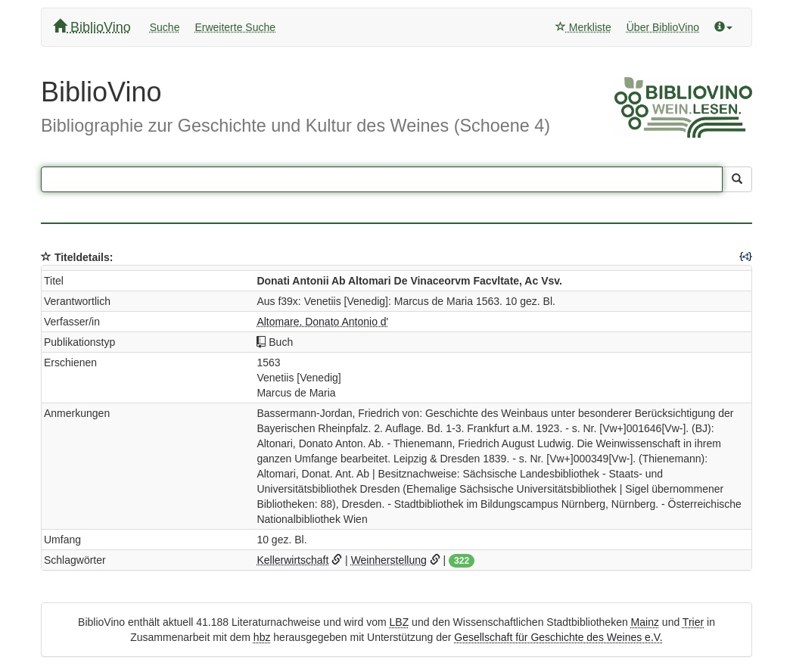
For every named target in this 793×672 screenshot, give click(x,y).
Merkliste (583, 27)
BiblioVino (92, 27)
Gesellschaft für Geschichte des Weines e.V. (558, 637)
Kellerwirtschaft (292, 560)
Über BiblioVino (663, 27)
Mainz (645, 622)
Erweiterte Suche (235, 27)
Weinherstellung (389, 560)
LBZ (400, 622)
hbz (262, 637)
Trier (693, 622)
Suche (165, 27)
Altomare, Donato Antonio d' (322, 322)
